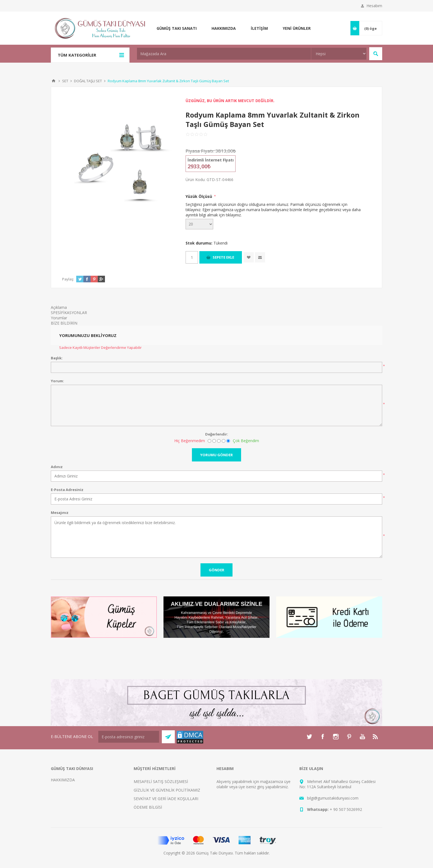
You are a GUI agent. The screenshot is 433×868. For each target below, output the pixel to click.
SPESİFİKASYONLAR (69, 313)
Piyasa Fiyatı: (200, 151)
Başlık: (57, 358)
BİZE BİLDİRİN (64, 323)
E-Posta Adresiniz (67, 490)
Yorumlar (59, 318)
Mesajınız (60, 513)
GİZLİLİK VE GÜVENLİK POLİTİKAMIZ (167, 790)
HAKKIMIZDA (63, 780)
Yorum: (57, 381)
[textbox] (224, 54)
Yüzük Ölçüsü (199, 196)
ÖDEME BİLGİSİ (148, 807)
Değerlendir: (217, 434)
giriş (261, 787)
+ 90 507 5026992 (346, 809)
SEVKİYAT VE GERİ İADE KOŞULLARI (166, 799)
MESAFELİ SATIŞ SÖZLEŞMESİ (161, 781)
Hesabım (374, 6)
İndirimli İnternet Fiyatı (211, 160)
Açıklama (59, 307)
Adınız (57, 467)
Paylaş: (68, 279)
